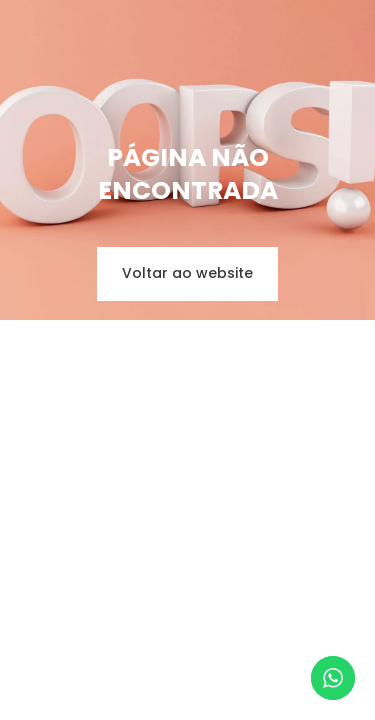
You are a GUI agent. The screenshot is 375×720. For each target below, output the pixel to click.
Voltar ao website (187, 273)
